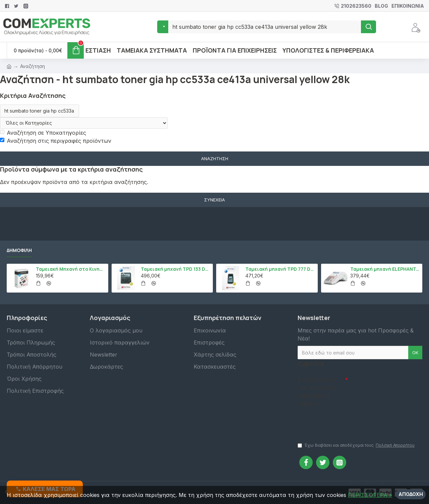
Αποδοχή (411, 494)
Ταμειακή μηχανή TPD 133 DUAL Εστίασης (176, 269)
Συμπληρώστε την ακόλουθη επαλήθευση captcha (317, 392)
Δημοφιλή (19, 250)
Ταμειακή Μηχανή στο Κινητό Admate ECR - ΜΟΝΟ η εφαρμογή (71, 269)
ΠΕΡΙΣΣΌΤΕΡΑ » (370, 495)
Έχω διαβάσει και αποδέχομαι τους (357, 445)
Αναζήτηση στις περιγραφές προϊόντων (56, 141)
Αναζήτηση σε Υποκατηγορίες (43, 133)
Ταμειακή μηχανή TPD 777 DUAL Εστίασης (280, 269)
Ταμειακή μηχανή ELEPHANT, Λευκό (385, 269)
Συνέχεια (214, 200)
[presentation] (345, 422)
